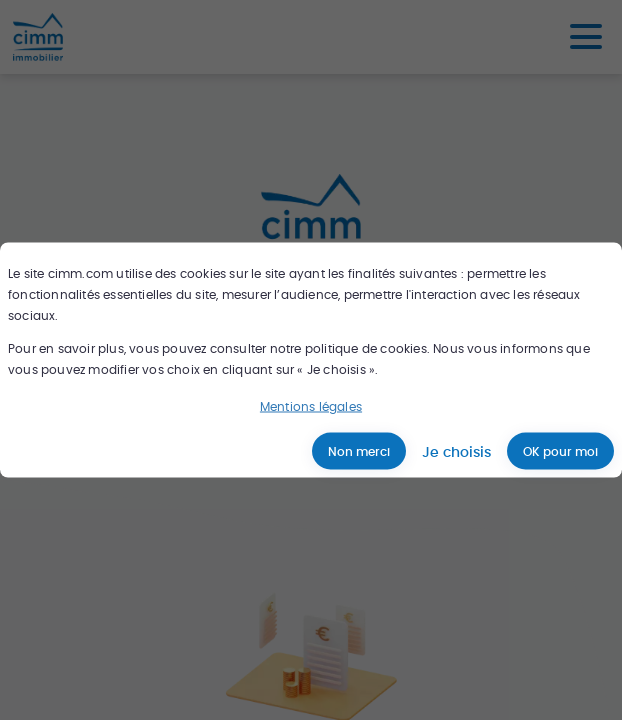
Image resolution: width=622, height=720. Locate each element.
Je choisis (456, 451)
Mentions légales (311, 406)
